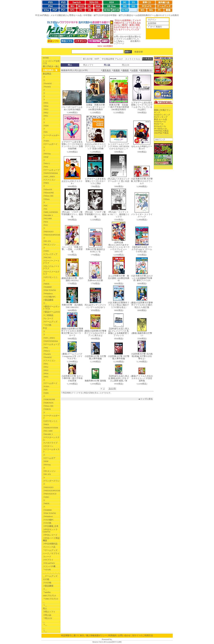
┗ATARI (47, 570)
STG (160, 15)
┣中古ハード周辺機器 (51, 539)
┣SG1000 (47, 218)
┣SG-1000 (48, 431)
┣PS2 (46, 113)
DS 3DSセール (161, 128)
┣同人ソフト (49, 612)
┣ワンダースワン (51, 481)
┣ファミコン (49, 180)
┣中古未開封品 (50, 544)
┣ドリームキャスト (51, 450)
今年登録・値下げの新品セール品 (124, 15)
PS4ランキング (161, 117)
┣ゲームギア (49, 458)
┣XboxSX (48, 189)
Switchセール (160, 122)
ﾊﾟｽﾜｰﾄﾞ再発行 (155, 27)
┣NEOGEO (48, 232)
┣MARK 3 (48, 215)
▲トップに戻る (146, 399)
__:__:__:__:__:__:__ (52, 573)
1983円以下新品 (161, 133)
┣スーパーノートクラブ (51, 262)
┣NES (46, 183)
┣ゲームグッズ (50, 322)
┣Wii (45, 167)
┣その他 (47, 523)
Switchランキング (162, 115)
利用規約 (113, 635)
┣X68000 (47, 287)
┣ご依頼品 (48, 315)
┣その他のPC (49, 297)
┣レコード (48, 318)
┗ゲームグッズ (50, 550)
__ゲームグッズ (50, 576)
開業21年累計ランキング (162, 111)
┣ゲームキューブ (51, 170)
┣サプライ (48, 560)
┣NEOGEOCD (50, 494)
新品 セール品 (160, 119)
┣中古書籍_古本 (51, 526)
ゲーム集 (154, 15)
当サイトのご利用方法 (142, 635)
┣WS (46, 222)
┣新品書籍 (48, 300)
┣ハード (47, 557)
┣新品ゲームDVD (51, 312)
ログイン (152, 20)
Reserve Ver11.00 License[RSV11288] (107, 642)
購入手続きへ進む (51, 66)
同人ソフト (88, 65)
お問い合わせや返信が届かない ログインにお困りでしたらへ (127, 39)
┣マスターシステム (51, 438)
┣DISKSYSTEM (50, 428)
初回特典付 (145, 15)
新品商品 (47, 74)
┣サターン (48, 446)
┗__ (45, 605)
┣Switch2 (47, 83)
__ (44, 602)
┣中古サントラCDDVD (50, 531)
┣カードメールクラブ (51, 273)
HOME (46, 58)
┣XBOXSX (48, 403)
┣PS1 (46, 116)
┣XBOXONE (49, 399)
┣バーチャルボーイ (51, 136)
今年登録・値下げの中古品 (96, 15)
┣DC (45, 206)
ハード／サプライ (51, 553)
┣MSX (46, 284)
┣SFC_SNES (49, 176)
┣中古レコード (50, 535)
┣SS (45, 209)
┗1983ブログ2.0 (50, 599)
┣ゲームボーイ (50, 144)
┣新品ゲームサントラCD (51, 308)
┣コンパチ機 (49, 566)
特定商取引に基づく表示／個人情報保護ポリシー (84, 635)
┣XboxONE (48, 193)
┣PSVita (47, 154)
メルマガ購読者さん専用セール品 (66, 15)
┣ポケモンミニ (50, 277)
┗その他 (47, 325)
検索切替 (139, 52)
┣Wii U (46, 163)
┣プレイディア (50, 254)
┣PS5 (46, 103)
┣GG (45, 225)
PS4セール (159, 124)
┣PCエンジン (49, 244)
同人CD (125, 65)
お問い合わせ (124, 635)
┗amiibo (47, 592)
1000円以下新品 (161, 131)
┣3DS (46, 126)
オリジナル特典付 (170, 15)
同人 (45, 608)
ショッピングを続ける (51, 62)
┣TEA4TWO (49, 563)
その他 (46, 579)
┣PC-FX (47, 241)
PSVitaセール (160, 126)
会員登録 (152, 23)
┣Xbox (46, 199)
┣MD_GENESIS (50, 212)
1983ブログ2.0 (49, 596)
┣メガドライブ (50, 443)
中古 (45, 328)
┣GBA (46, 141)
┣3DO (46, 251)
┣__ (45, 303)
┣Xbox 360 (48, 196)
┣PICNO (47, 257)
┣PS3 (46, 109)
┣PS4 (46, 106)
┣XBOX (47, 409)
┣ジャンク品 (49, 547)
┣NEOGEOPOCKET (52, 235)
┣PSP (46, 157)
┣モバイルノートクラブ (51, 267)
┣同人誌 (47, 615)
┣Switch (47, 87)
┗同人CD (47, 618)
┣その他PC (48, 520)
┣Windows (48, 294)
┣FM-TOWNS (49, 290)
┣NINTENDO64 (50, 173)
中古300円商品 (42, 15)
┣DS (45, 132)
